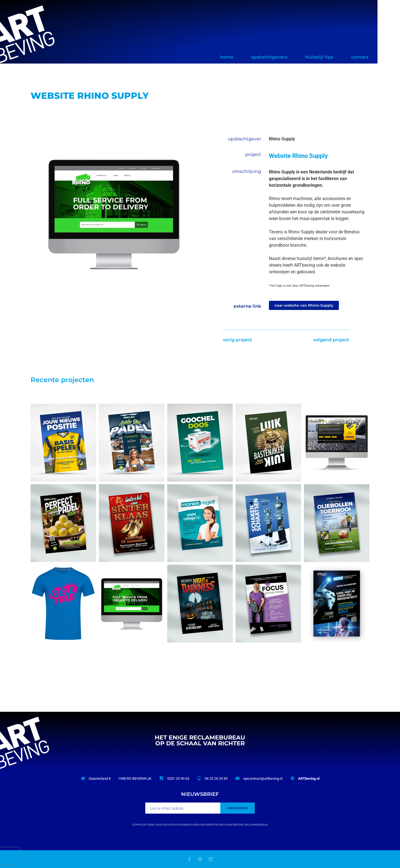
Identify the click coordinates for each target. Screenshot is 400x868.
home (249, 57)
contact (382, 57)
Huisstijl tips (342, 57)
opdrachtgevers (292, 57)
